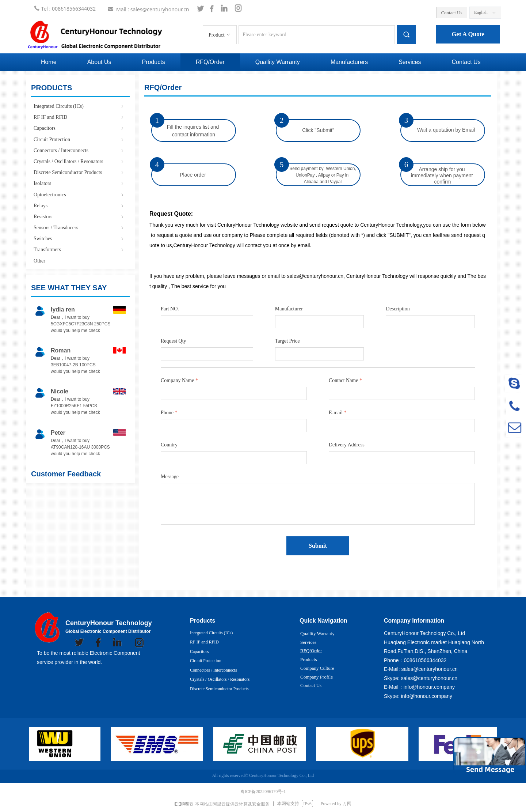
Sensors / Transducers (79, 228)
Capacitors (79, 128)
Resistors (79, 217)
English (481, 12)
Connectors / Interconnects (79, 150)
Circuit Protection (79, 139)
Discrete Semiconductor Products (79, 172)
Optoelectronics (79, 195)
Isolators (79, 183)
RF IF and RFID (79, 117)
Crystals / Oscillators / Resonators (79, 161)
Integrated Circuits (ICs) (79, 106)
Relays (79, 206)
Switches (79, 239)
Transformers (79, 250)
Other (39, 261)
